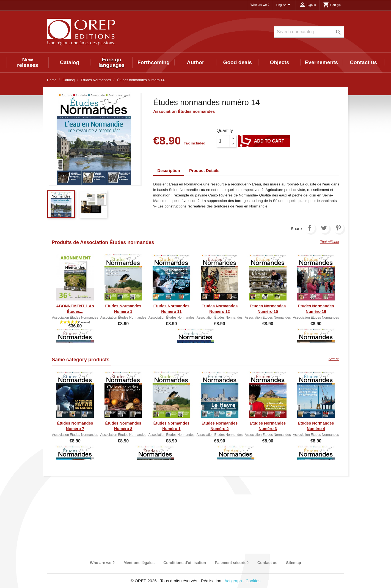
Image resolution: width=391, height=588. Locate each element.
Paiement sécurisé (232, 563)
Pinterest (338, 228)
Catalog (70, 62)
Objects (279, 62)
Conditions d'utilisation (185, 563)
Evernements (322, 62)
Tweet (324, 228)
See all (334, 359)
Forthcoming (154, 62)
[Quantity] (223, 141)
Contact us (363, 62)
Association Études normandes (184, 111)
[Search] (309, 32)
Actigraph (233, 581)
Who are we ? (260, 5)
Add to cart (264, 141)
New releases (28, 62)
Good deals (237, 62)
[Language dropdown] (284, 5)
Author (196, 62)
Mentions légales (139, 563)
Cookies (253, 581)
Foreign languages (111, 62)
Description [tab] (169, 170)
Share (310, 228)
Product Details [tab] (204, 170)
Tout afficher (330, 242)
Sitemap (293, 563)
